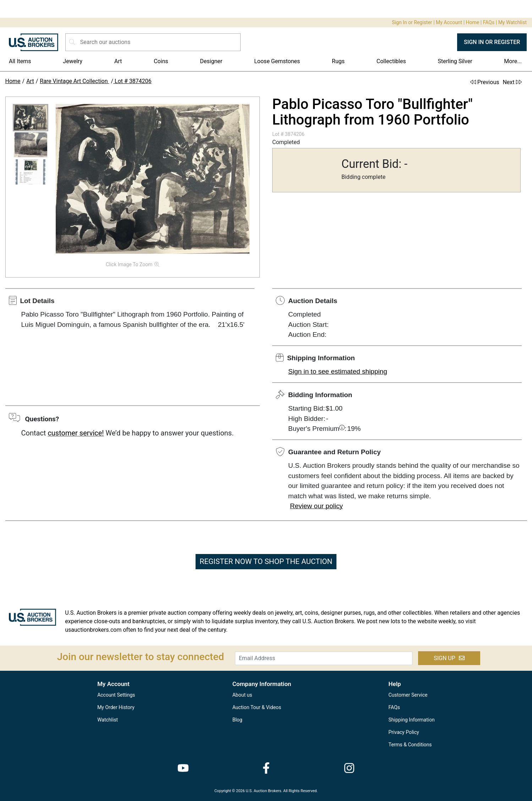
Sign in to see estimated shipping (338, 371)
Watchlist (108, 720)
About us (242, 695)
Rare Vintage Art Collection (74, 81)
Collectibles (391, 61)
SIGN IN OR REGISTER (492, 42)
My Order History (116, 707)
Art (118, 61)
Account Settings (116, 695)
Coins (161, 61)
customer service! (76, 433)
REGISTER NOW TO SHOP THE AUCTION (266, 561)
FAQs (489, 22)
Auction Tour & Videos (257, 707)
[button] (31, 118)
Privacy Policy (404, 732)
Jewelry (73, 61)
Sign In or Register (412, 22)
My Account (449, 22)
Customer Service (408, 695)
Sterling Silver (455, 61)
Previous (485, 82)
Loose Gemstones (277, 61)
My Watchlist (512, 22)
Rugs (338, 61)
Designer (211, 61)
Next (512, 82)
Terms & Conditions (410, 745)
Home (473, 22)
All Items (20, 61)
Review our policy (316, 506)
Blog (237, 720)
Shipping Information (412, 720)
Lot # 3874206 (132, 81)
